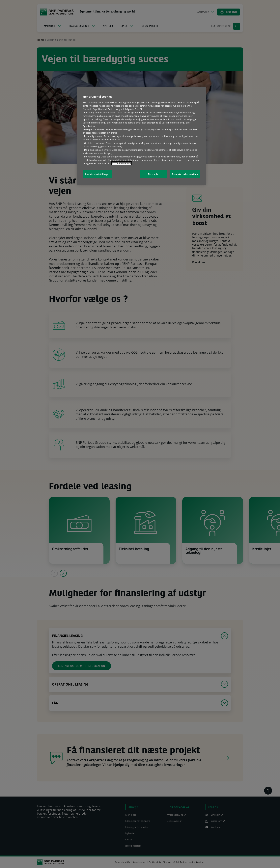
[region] (141, 136)
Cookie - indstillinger (97, 174)
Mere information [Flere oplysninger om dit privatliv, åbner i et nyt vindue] (122, 163)
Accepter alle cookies (185, 174)
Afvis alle (153, 174)
